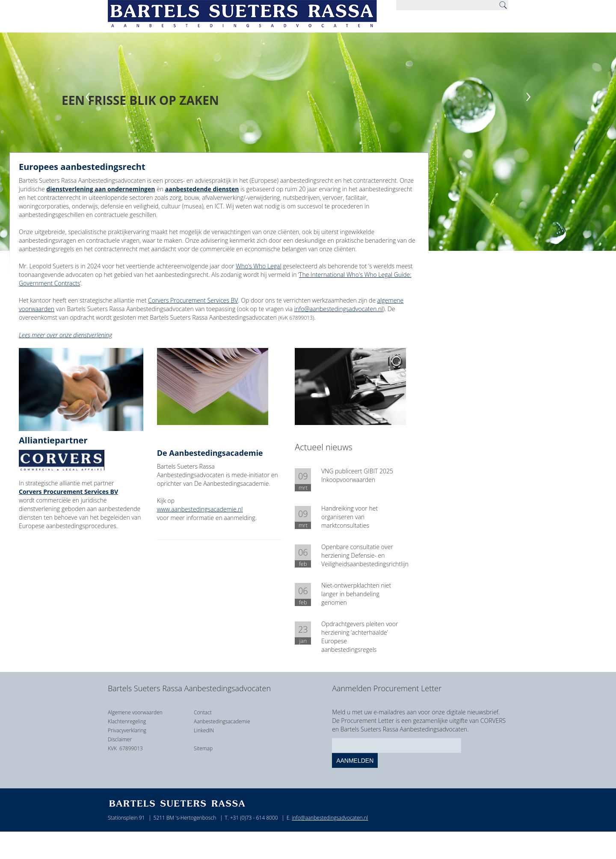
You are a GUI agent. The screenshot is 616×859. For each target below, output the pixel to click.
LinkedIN (204, 730)
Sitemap (203, 748)
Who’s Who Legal (258, 266)
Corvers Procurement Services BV (193, 300)
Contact (203, 712)
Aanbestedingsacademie (222, 721)
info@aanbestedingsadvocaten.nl (339, 309)
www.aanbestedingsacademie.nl (200, 509)
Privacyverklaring (127, 730)
